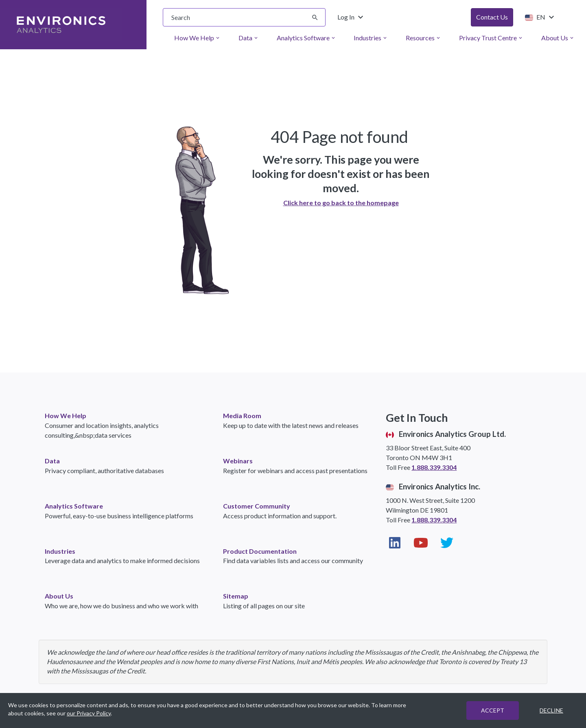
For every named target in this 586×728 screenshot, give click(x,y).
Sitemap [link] (236, 596)
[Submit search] (315, 18)
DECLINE (551, 710)
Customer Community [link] (257, 506)
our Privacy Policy (89, 713)
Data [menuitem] (249, 38)
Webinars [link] (238, 461)
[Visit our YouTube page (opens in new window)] (421, 543)
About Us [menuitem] (558, 38)
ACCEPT (493, 710)
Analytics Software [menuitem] (306, 38)
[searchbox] (244, 17)
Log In (351, 17)
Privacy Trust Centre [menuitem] (491, 38)
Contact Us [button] (492, 17)
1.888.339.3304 (434, 467)
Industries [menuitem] (371, 38)
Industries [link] (60, 551)
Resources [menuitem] (423, 38)
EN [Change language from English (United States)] (539, 17)
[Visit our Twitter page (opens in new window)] (447, 543)
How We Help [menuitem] (197, 38)
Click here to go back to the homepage (341, 203)
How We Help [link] (66, 416)
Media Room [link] (242, 416)
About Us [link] (59, 596)
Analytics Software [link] (74, 506)
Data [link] (52, 461)
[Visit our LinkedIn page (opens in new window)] (395, 543)
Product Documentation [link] (260, 551)
